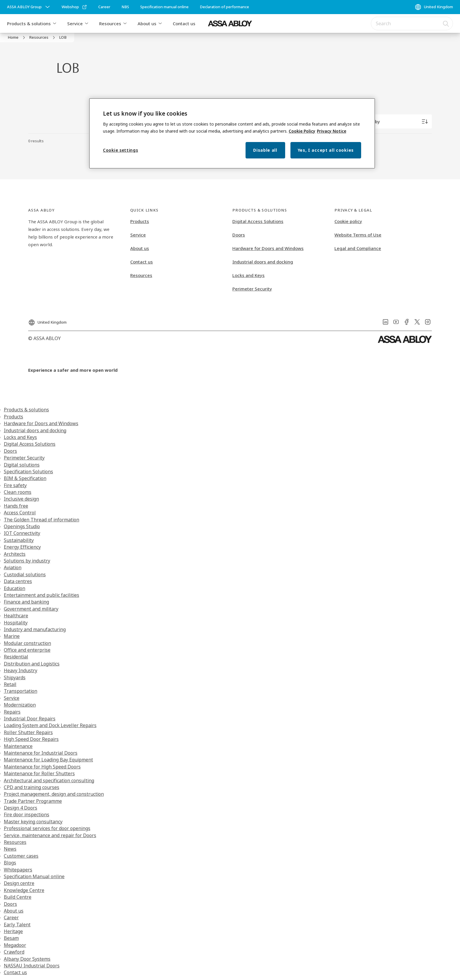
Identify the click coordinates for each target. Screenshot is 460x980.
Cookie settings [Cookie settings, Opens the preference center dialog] (121, 150)
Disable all (265, 150)
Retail (10, 684)
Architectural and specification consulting (49, 780)
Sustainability (19, 540)
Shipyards (15, 677)
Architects (15, 554)
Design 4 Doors (21, 808)
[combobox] (412, 23)
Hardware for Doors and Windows (268, 248)
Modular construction (27, 643)
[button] (55, 23)
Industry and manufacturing (35, 629)
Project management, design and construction (54, 794)
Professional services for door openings (47, 828)
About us (147, 23)
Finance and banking (26, 602)
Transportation (21, 691)
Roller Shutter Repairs (28, 732)
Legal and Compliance (358, 248)
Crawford (14, 952)
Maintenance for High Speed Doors (42, 767)
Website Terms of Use (358, 235)
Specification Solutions (28, 472)
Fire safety (15, 485)
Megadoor (15, 945)
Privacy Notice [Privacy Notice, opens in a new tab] (332, 131)
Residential (16, 657)
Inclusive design (21, 499)
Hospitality (16, 623)
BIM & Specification (25, 478)
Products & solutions (29, 23)
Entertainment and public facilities (42, 595)
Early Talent (17, 925)
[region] (232, 133)
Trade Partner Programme (33, 801)
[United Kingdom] (434, 7)
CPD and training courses (32, 787)
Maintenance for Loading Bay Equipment (48, 760)
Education (15, 588)
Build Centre (18, 897)
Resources (110, 23)
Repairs (12, 712)
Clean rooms (18, 492)
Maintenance (18, 746)
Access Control (20, 513)
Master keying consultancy (33, 822)
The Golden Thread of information (42, 520)
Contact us (184, 23)
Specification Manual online (34, 876)
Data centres (18, 581)
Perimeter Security (252, 289)
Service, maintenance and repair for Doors (50, 835)
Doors (239, 235)
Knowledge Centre (24, 890)
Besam (11, 938)
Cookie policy (348, 221)
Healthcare (16, 616)
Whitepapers (18, 870)
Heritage (13, 931)
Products (140, 221)
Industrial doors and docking (263, 262)
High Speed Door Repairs (31, 739)
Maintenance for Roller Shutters (39, 773)
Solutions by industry (27, 561)
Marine (12, 636)
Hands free (16, 506)
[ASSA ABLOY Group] (29, 7)
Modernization (20, 705)
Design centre (19, 883)
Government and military (31, 609)
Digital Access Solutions (258, 221)
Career (11, 918)
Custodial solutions (25, 575)
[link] (74, 7)
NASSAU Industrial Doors (32, 966)
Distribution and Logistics (32, 664)
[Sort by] (397, 121)
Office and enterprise (27, 650)
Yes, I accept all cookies (326, 150)
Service (75, 23)
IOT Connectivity (22, 533)
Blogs (10, 863)
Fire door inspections (27, 815)
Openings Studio (22, 526)
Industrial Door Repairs (30, 719)
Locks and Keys (248, 275)
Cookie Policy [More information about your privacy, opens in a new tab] (302, 131)
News (10, 849)
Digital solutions (22, 465)
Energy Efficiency (22, 547)
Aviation (13, 567)
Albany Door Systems (27, 959)
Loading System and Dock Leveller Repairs (50, 725)
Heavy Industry (21, 670)
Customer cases (21, 856)
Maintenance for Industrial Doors (41, 753)
